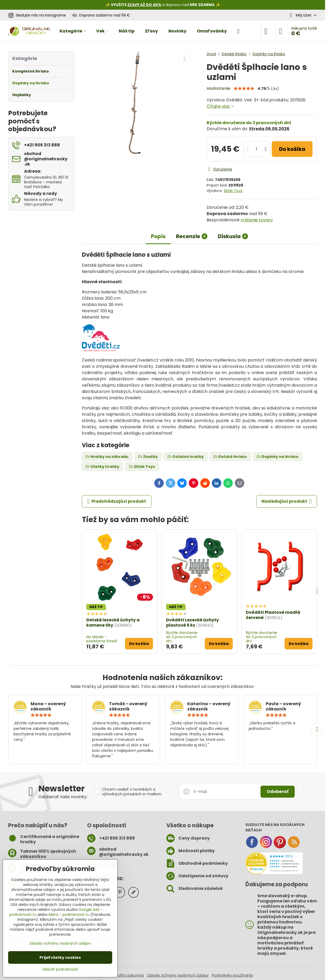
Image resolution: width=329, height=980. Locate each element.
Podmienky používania (232, 975)
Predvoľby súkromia (126, 975)
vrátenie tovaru (257, 220)
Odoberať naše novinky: (63, 797)
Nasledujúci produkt (287, 501)
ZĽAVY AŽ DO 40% (144, 5)
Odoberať (278, 792)
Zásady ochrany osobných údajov (178, 975)
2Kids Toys (233, 191)
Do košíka (292, 149)
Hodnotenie (219, 88)
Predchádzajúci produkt (117, 501)
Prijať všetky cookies (60, 957)
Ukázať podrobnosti (60, 969)
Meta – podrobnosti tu (69, 915)
